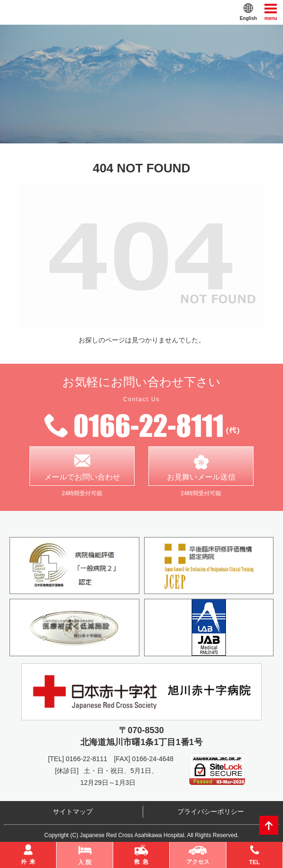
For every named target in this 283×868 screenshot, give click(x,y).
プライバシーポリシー (211, 811)
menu (271, 12)
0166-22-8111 (86, 759)
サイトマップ (73, 811)
